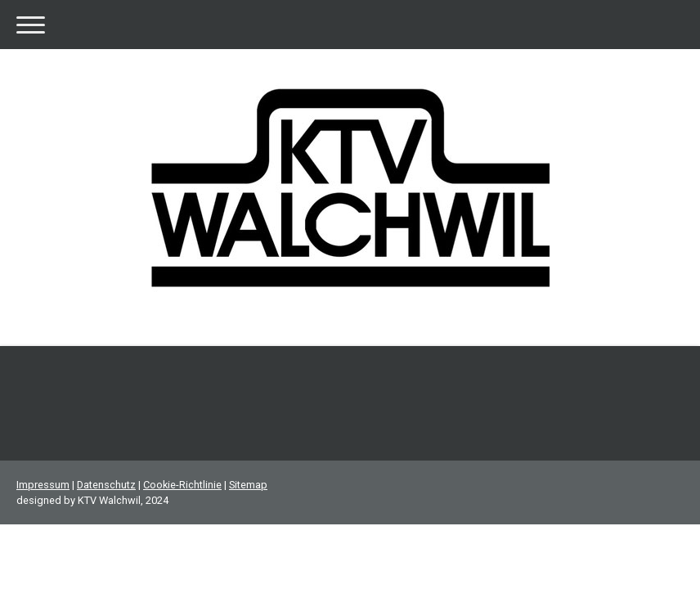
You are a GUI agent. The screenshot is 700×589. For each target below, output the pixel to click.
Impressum (43, 485)
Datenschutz (106, 485)
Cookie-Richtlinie (182, 485)
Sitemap (248, 485)
